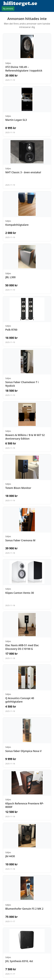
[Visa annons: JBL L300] (27, 269)
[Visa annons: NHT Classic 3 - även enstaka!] (27, 164)
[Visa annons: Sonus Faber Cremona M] (27, 532)
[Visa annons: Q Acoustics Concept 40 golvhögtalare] (27, 690)
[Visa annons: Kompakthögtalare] (27, 216)
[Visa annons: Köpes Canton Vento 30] (27, 584)
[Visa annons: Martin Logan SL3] (27, 111)
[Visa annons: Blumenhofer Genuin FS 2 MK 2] (27, 900)
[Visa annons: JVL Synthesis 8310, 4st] (27, 953)
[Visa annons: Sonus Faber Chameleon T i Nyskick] (27, 374)
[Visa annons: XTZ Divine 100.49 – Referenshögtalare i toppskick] (27, 59)
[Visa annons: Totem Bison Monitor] (27, 479)
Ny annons (8, 9)
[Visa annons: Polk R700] (27, 321)
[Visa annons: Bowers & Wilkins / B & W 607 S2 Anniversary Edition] (27, 427)
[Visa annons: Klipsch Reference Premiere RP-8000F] (27, 795)
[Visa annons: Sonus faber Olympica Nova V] (27, 742)
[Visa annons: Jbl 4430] (27, 848)
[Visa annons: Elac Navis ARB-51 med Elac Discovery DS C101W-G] (27, 637)
